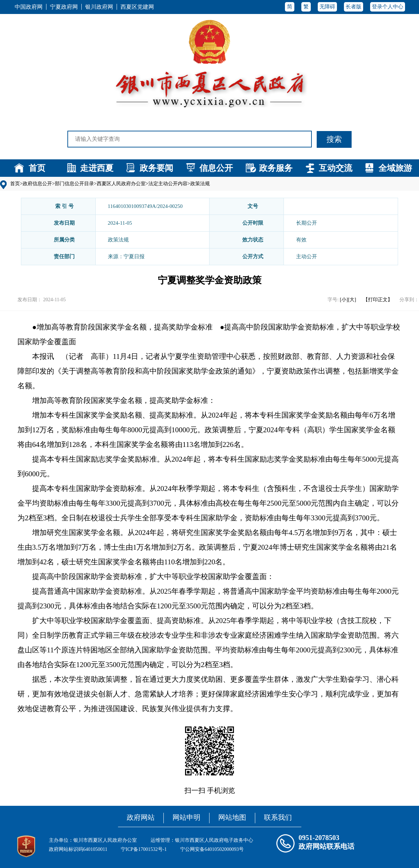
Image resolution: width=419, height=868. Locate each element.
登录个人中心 (388, 7)
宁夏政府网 (64, 7)
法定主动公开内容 (168, 184)
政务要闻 (156, 168)
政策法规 (200, 184)
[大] (352, 300)
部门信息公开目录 (74, 184)
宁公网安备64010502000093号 (212, 849)
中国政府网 (29, 7)
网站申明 (186, 817)
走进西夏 (97, 168)
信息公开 (216, 168)
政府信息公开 (37, 184)
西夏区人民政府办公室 (121, 184)
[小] (344, 300)
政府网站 (141, 817)
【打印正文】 (378, 300)
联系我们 (278, 817)
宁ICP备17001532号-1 (144, 849)
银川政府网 (99, 7)
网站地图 (232, 817)
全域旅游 (395, 168)
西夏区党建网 (137, 7)
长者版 (354, 7)
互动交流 (336, 168)
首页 (37, 168)
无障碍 (327, 7)
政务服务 (276, 168)
